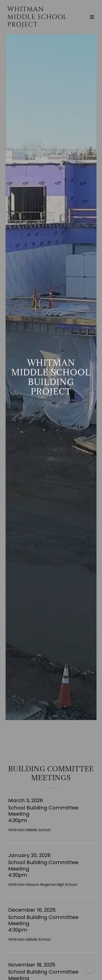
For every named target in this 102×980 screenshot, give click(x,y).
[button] (92, 17)
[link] (37, 25)
